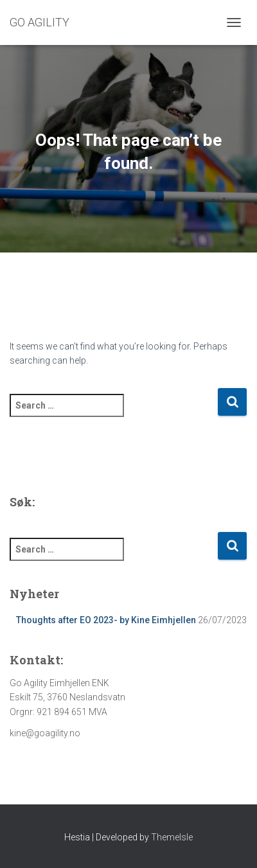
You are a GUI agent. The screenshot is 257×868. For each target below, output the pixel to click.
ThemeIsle (172, 837)
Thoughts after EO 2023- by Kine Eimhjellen (106, 620)
